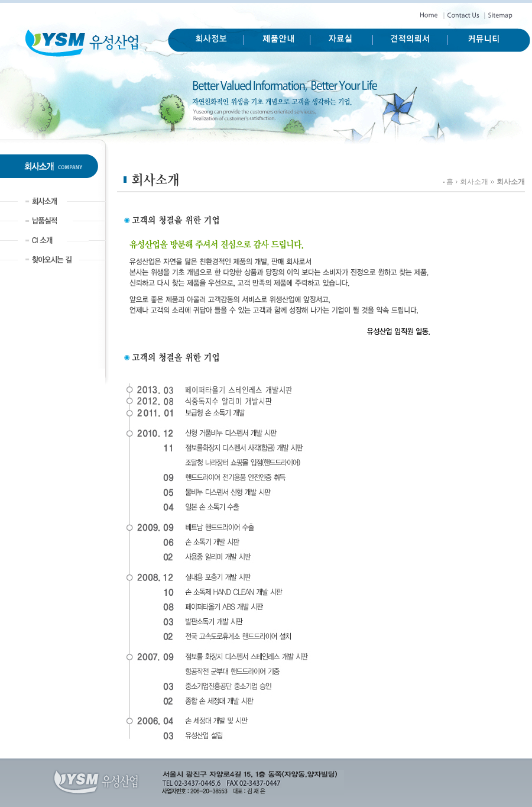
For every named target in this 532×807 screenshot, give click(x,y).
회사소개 (474, 182)
